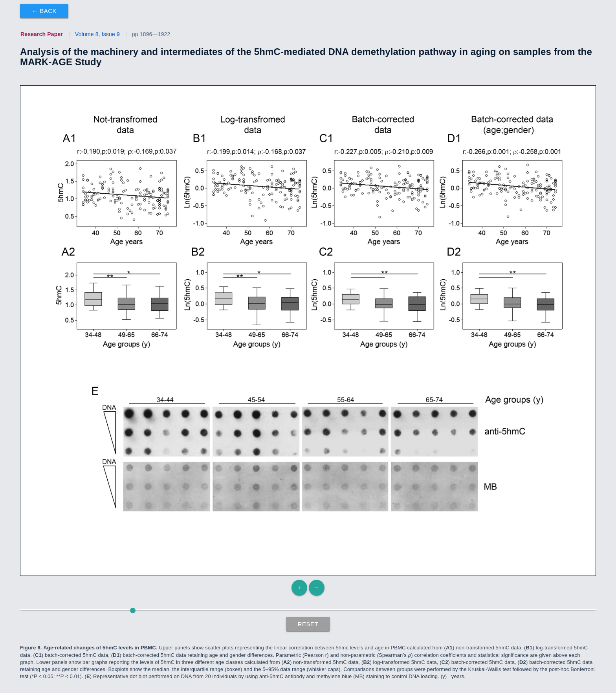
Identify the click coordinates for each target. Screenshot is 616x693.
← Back (44, 11)
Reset (308, 624)
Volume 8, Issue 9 (97, 34)
